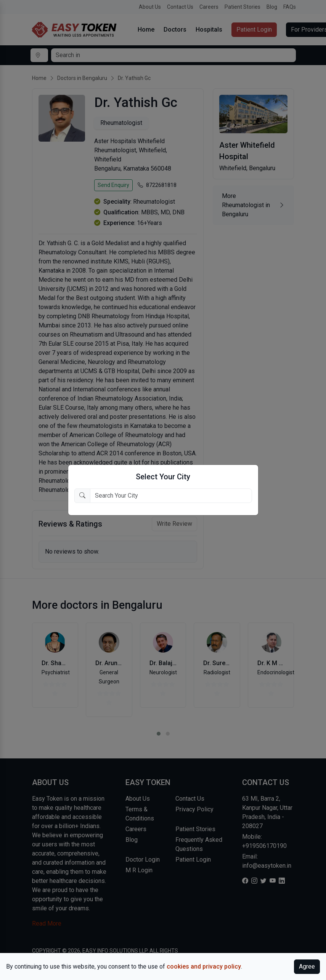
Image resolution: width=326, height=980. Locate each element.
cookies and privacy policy (204, 966)
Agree (307, 966)
